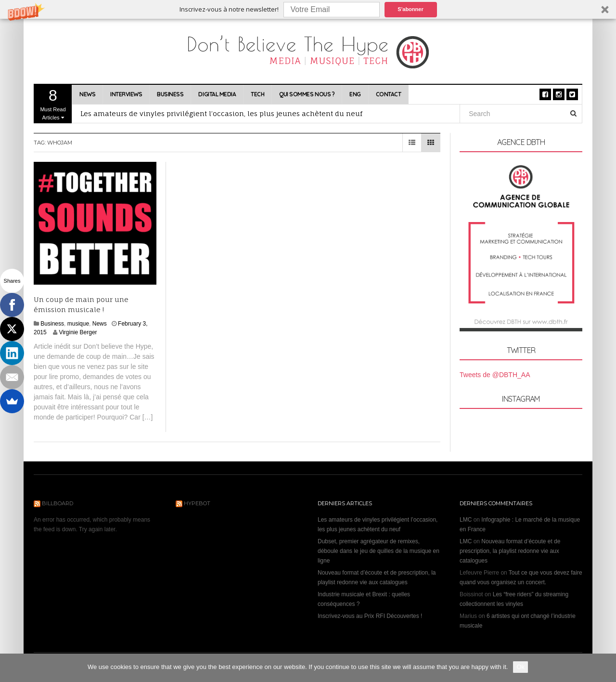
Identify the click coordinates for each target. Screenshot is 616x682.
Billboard (58, 503)
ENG (355, 94)
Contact (389, 94)
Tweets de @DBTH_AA (495, 375)
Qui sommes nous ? (307, 94)
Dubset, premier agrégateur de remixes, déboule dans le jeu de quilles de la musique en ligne (379, 551)
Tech (257, 94)
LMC (466, 520)
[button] (308, 9)
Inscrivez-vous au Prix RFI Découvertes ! (370, 616)
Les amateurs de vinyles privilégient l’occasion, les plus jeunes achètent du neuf (221, 113)
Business (170, 94)
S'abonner (410, 9)
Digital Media (217, 94)
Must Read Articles (53, 104)
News (87, 94)
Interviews (126, 94)
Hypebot (197, 503)
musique (78, 324)
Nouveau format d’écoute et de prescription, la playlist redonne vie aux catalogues (510, 551)
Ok (520, 667)
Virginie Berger (78, 332)
